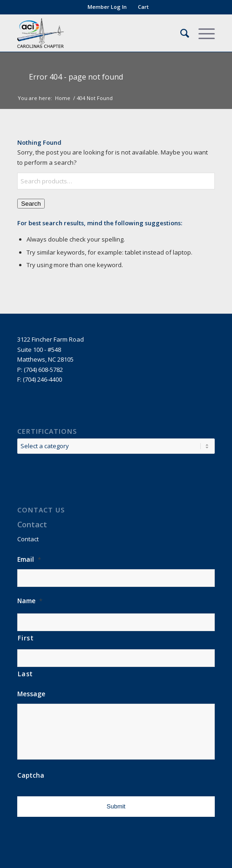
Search (31, 204)
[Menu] (202, 33)
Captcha (31, 775)
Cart (143, 7)
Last (25, 674)
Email (29, 559)
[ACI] (96, 33)
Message (31, 694)
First (26, 638)
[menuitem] (107, 7)
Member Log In (107, 7)
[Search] (180, 33)
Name (30, 601)
